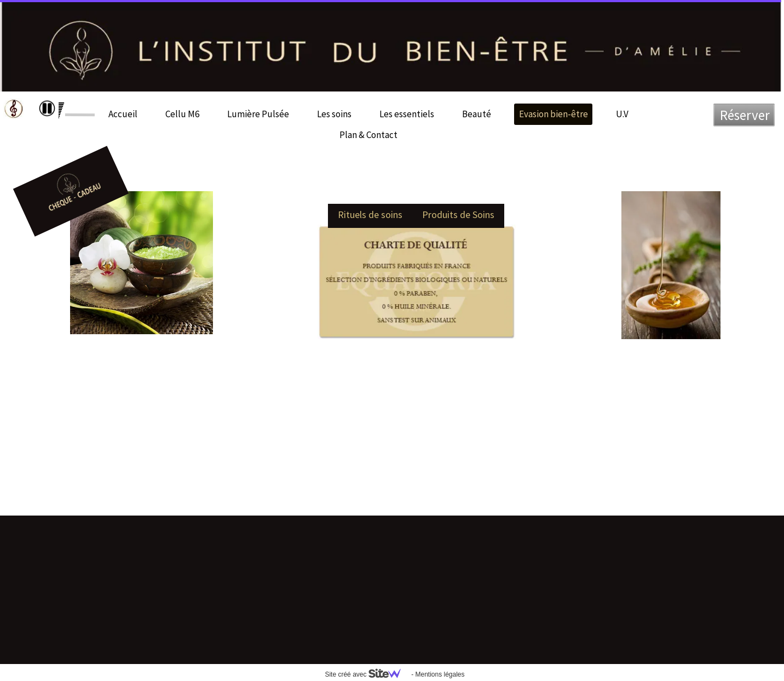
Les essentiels (407, 114)
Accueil (123, 114)
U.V (622, 114)
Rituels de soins (370, 214)
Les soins (334, 114)
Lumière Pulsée (258, 114)
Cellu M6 (182, 114)
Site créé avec (367, 674)
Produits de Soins (458, 214)
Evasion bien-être (554, 114)
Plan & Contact (368, 135)
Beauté (477, 114)
